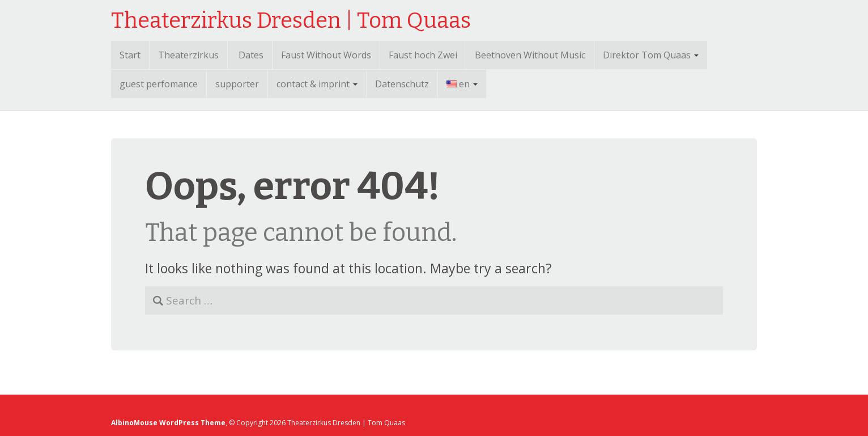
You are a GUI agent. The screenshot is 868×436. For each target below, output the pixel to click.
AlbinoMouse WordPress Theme (168, 423)
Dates (251, 55)
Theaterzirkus (188, 55)
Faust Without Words (326, 55)
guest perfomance (159, 84)
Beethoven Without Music (530, 55)
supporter (237, 84)
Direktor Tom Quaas (651, 55)
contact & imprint (317, 84)
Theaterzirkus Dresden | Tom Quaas (291, 20)
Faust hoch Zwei (423, 55)
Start (130, 55)
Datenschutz (402, 84)
